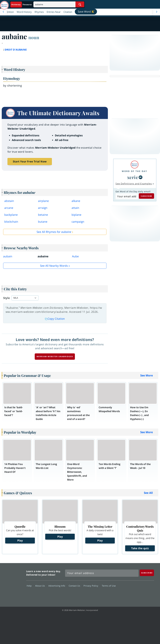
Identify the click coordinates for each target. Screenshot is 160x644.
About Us (41, 586)
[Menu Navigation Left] (3, 12)
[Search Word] (80, 4)
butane (43, 222)
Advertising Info (58, 586)
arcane (9, 208)
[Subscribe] (147, 573)
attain (75, 208)
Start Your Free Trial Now (30, 161)
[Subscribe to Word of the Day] (127, 196)
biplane (76, 215)
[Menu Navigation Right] (157, 12)
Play (20, 540)
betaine (43, 215)
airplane (43, 201)
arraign (43, 208)
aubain (8, 256)
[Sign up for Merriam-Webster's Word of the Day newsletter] (102, 573)
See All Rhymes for (54, 232)
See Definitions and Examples (134, 184)
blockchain (11, 222)
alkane (76, 201)
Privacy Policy (92, 586)
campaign (78, 222)
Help (30, 586)
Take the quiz (140, 548)
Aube (75, 256)
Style (6, 298)
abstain (9, 201)
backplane (11, 215)
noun (34, 37)
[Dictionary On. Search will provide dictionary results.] (22, 5)
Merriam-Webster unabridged (55, 356)
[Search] (59, 4)
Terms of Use (109, 586)
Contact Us (75, 586)
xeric (133, 177)
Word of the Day (135, 171)
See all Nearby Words (54, 266)
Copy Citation (55, 319)
